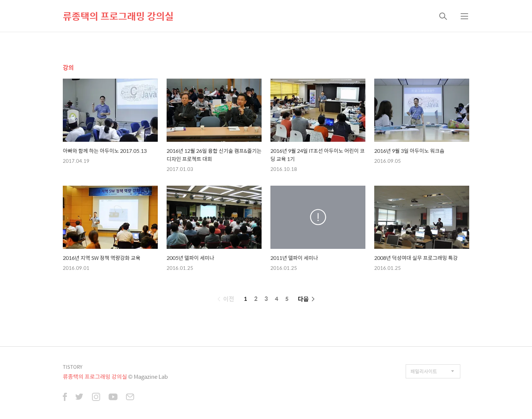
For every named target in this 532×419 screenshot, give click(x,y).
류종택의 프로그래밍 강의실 (118, 16)
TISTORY (73, 367)
